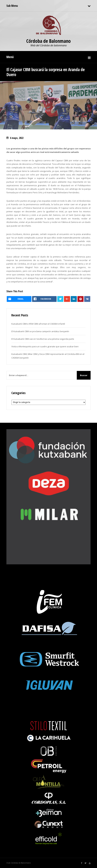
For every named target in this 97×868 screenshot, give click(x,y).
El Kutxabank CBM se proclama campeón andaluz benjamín (40, 331)
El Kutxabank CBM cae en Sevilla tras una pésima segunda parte (43, 339)
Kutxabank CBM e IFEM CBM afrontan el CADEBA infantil (38, 324)
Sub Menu (12, 6)
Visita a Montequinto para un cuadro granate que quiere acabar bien (45, 346)
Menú (10, 57)
